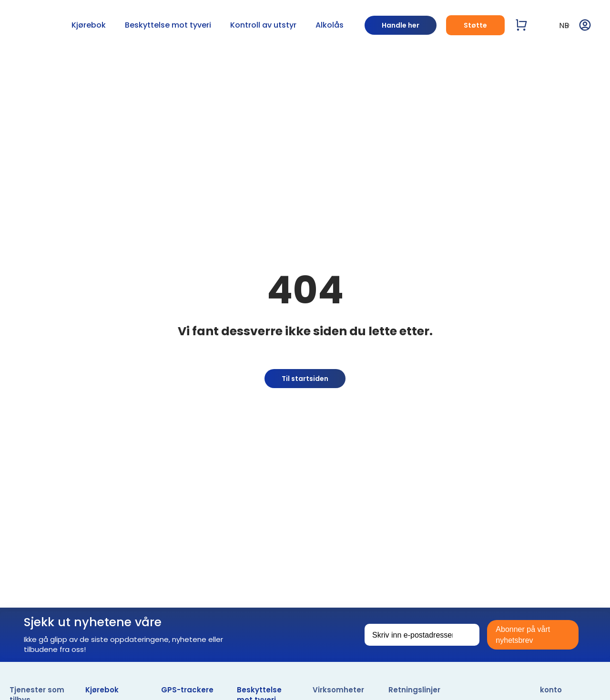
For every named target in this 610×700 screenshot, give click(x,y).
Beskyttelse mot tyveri (168, 25)
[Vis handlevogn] (522, 25)
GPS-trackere (187, 690)
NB (558, 25)
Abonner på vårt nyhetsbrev (523, 635)
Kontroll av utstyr (263, 25)
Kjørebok (89, 25)
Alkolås (330, 25)
